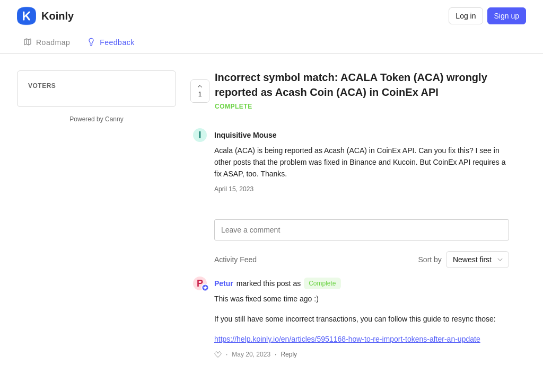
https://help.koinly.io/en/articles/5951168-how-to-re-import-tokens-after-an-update (347, 339)
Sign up (507, 16)
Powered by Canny (96, 119)
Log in (466, 16)
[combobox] (478, 260)
